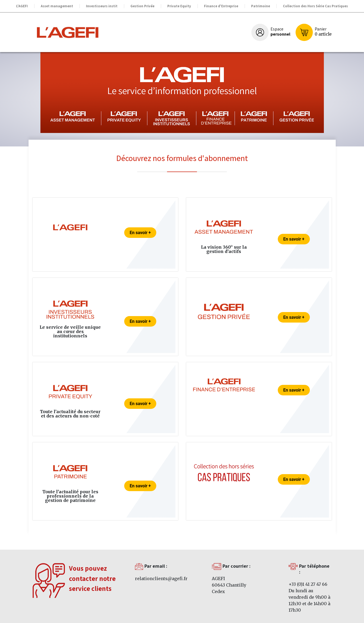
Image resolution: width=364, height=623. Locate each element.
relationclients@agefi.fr (161, 578)
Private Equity (179, 6)
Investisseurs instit (102, 6)
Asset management (57, 6)
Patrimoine (261, 6)
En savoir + (140, 233)
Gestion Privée (142, 6)
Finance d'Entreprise (221, 6)
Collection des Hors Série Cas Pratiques (315, 6)
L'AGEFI (22, 6)
